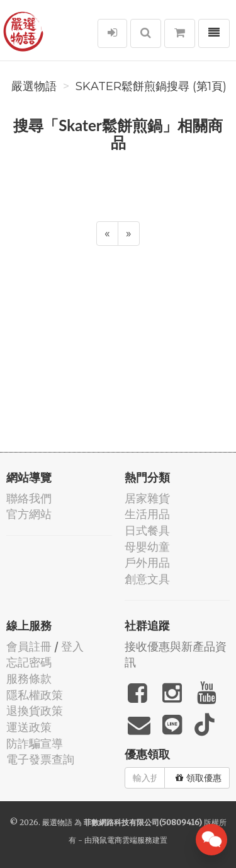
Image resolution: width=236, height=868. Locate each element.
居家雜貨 (147, 498)
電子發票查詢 (40, 759)
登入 (72, 646)
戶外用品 (147, 563)
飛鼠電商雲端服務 (122, 840)
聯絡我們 (29, 498)
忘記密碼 (29, 662)
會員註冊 (29, 646)
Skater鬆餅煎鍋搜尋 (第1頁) (151, 86)
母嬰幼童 (147, 547)
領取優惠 (199, 778)
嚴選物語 (34, 86)
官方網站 (29, 514)
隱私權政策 (35, 695)
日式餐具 (147, 530)
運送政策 (29, 727)
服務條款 (29, 679)
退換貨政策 (35, 711)
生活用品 (147, 514)
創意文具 (147, 579)
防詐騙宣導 (35, 744)
